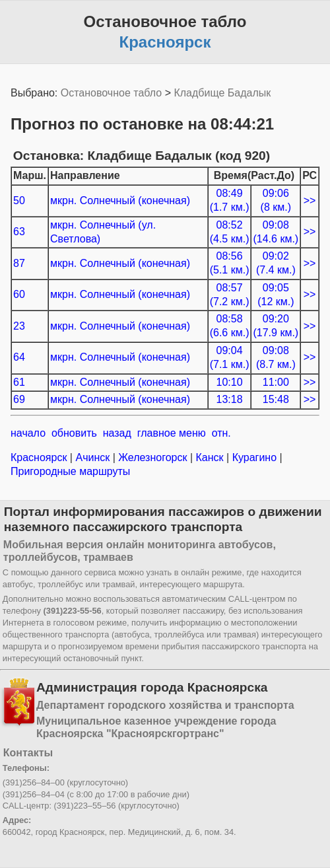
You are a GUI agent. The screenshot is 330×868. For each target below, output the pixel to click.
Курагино (254, 457)
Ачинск (93, 457)
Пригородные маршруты (70, 471)
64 (19, 357)
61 (19, 382)
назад (117, 433)
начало (28, 433)
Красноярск (40, 457)
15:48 (276, 399)
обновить (74, 433)
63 (19, 232)
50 (19, 200)
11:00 (276, 382)
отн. (221, 433)
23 (19, 326)
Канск (210, 457)
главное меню (172, 433)
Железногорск (153, 457)
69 (19, 399)
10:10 (230, 382)
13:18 (230, 399)
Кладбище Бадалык (222, 93)
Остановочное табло (111, 93)
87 (19, 263)
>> (310, 200)
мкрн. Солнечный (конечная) (120, 200)
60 (19, 294)
